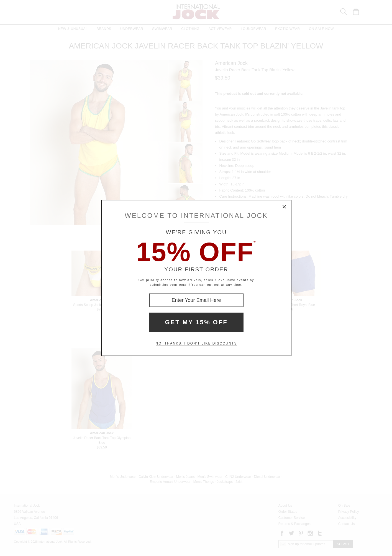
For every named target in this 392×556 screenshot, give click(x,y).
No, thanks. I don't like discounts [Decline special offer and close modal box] (196, 343)
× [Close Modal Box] (285, 207)
